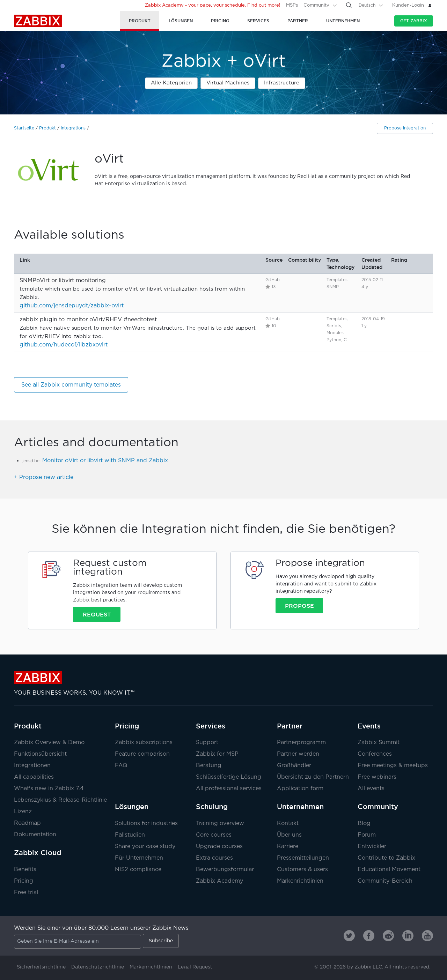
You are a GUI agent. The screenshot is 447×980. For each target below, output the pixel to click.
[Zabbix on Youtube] (427, 936)
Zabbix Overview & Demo (49, 743)
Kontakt (288, 824)
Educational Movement (389, 870)
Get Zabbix (414, 21)
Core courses (214, 835)
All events (371, 789)
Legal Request (195, 967)
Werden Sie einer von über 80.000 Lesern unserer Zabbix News (101, 928)
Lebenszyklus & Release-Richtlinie (60, 800)
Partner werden (298, 754)
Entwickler (372, 847)
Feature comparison (142, 754)
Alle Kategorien (171, 83)
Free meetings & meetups (393, 766)
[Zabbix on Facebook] (369, 936)
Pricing (24, 881)
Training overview (220, 824)
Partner (290, 726)
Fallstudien (130, 835)
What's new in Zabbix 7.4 (49, 789)
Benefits (25, 870)
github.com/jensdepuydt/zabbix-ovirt (72, 306)
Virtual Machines (228, 83)
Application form (300, 789)
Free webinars (377, 777)
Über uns (289, 835)
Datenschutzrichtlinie (98, 967)
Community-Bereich (385, 881)
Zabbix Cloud (38, 853)
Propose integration (405, 128)
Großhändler (294, 766)
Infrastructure (282, 83)
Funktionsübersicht (40, 754)
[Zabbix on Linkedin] (408, 936)
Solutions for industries (146, 824)
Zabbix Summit (379, 743)
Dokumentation (35, 835)
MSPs (292, 5)
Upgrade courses (219, 847)
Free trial (26, 893)
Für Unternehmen (139, 858)
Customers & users (302, 870)
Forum (367, 835)
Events (369, 726)
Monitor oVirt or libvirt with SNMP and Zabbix (105, 461)
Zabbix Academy (219, 881)
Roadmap (27, 823)
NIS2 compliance (138, 870)
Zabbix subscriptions (144, 743)
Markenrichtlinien (300, 881)
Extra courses (214, 858)
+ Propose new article (44, 477)
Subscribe (161, 941)
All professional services (229, 789)
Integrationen (32, 766)
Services (211, 726)
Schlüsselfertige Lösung (229, 777)
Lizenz (23, 812)
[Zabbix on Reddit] (388, 936)
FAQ (121, 766)
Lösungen (132, 807)
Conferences (375, 754)
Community (316, 5)
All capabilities (34, 777)
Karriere (288, 847)
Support (207, 743)
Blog (364, 824)
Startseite (24, 128)
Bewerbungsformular (225, 870)
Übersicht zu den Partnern (313, 777)
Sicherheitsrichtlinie (41, 967)
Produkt (47, 128)
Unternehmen (300, 807)
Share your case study (145, 847)
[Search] (349, 5)
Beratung (209, 766)
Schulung (212, 807)
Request (97, 614)
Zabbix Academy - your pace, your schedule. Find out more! (213, 5)
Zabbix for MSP (217, 754)
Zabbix (38, 21)
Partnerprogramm (301, 743)
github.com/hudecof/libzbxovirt (64, 345)
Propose (299, 606)
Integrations (73, 128)
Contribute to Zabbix (386, 858)
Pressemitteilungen (303, 858)
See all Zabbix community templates (71, 385)
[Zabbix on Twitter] (349, 936)
